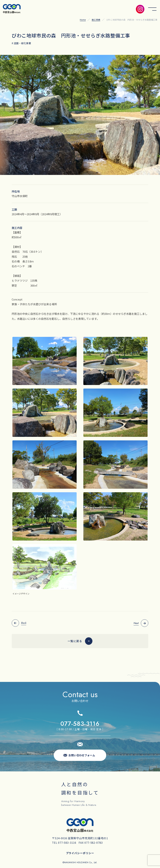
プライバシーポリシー (80, 853)
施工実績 (96, 20)
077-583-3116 (80, 724)
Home (83, 20)
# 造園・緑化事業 (21, 43)
